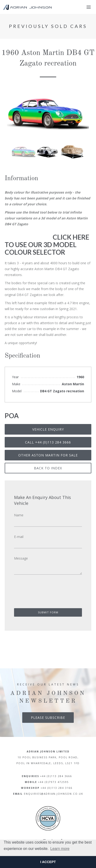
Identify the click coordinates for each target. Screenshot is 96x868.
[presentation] (44, 593)
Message (21, 558)
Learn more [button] (60, 849)
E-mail (19, 537)
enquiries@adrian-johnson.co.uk (54, 794)
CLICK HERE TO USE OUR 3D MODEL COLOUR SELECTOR (47, 245)
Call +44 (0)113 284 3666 (48, 442)
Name (19, 515)
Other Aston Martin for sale (48, 455)
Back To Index (48, 468)
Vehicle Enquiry (48, 429)
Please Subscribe (48, 718)
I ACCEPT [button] (48, 862)
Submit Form (48, 612)
